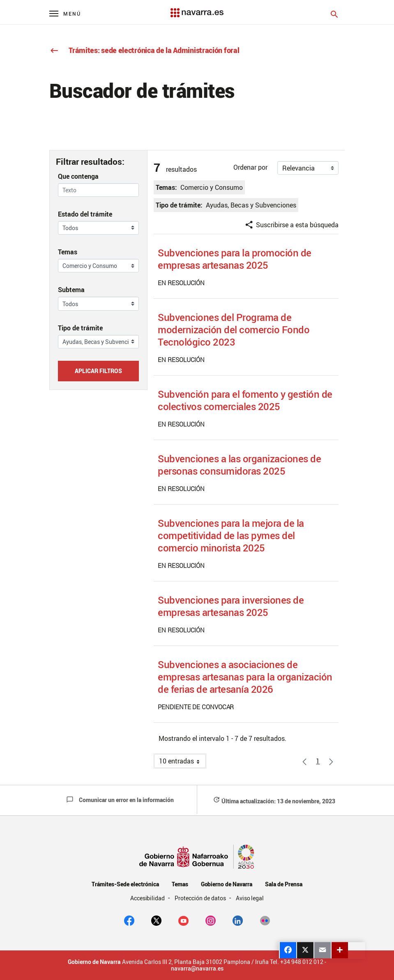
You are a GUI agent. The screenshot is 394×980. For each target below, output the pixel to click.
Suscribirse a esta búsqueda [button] (291, 225)
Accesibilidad (148, 898)
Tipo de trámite (80, 328)
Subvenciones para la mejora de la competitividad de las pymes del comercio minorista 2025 (231, 535)
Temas (68, 252)
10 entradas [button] (182, 762)
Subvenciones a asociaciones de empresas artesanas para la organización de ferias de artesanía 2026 (245, 677)
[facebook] (129, 920)
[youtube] (183, 920)
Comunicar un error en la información (120, 800)
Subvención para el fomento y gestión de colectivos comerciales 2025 (245, 400)
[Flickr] (265, 920)
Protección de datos (201, 898)
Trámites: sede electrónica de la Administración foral (144, 50)
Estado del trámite (85, 214)
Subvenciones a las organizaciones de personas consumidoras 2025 (239, 465)
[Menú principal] (65, 13)
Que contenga (78, 176)
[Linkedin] (238, 920)
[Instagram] (211, 920)
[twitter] (156, 920)
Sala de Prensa (284, 884)
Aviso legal (250, 898)
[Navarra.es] (197, 9)
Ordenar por (250, 167)
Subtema (71, 290)
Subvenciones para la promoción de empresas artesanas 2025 (235, 259)
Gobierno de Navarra (227, 884)
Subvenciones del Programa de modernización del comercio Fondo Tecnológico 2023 (234, 330)
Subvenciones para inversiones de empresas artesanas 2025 (231, 606)
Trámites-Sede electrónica (125, 884)
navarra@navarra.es (197, 968)
